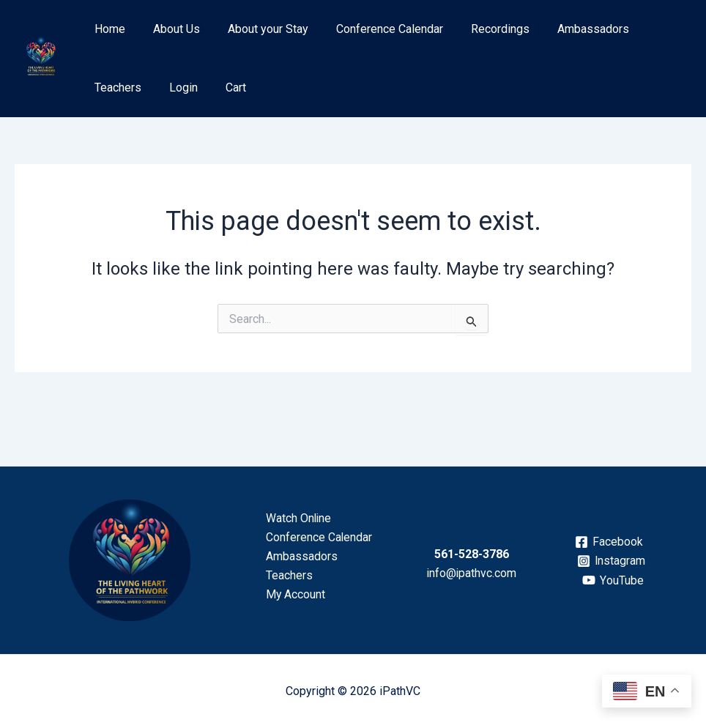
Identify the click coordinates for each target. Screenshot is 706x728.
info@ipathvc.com (472, 573)
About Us (170, 29)
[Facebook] (609, 542)
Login (107, 88)
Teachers (652, 29)
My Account (294, 595)
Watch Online (297, 517)
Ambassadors (569, 29)
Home (108, 29)
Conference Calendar (374, 29)
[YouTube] (613, 580)
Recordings (480, 29)
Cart (155, 88)
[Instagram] (611, 561)
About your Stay (257, 29)
